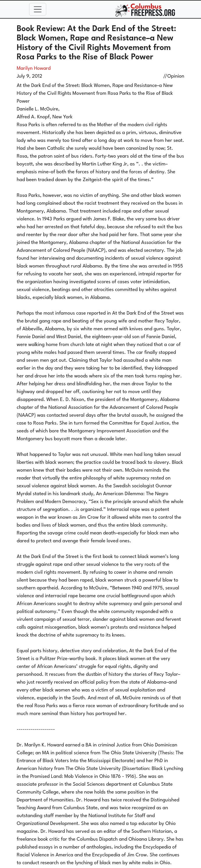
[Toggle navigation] (38, 9)
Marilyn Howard (34, 68)
